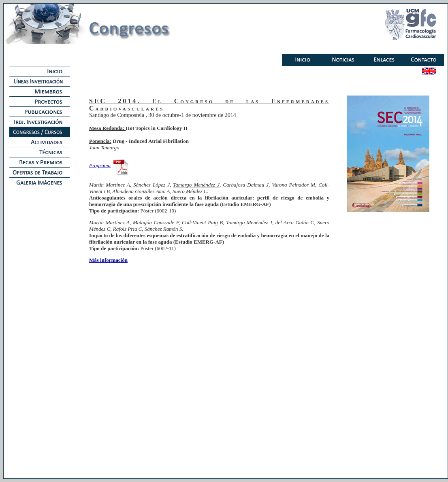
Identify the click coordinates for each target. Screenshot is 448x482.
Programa (100, 165)
